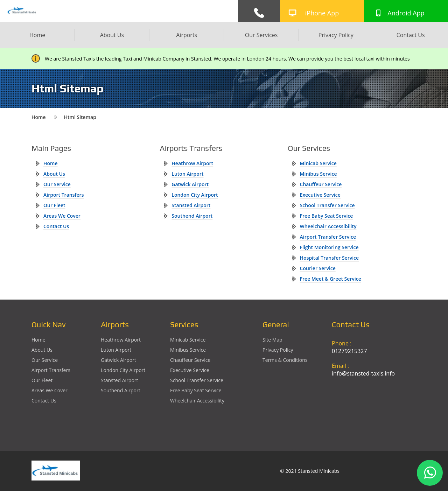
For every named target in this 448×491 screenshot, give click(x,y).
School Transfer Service (327, 205)
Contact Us (411, 35)
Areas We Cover (62, 216)
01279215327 (349, 351)
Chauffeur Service (321, 184)
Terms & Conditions (285, 360)
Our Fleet (54, 205)
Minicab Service (318, 163)
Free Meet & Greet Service (331, 279)
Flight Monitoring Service (329, 247)
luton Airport (187, 174)
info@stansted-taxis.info (363, 373)
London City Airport (195, 195)
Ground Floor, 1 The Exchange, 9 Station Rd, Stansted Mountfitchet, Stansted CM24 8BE (374, 407)
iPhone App (322, 13)
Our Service (57, 184)
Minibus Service (318, 174)
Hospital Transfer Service (330, 258)
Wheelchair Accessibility (328, 226)
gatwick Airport (190, 184)
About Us (112, 35)
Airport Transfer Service (328, 237)
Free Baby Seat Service (327, 216)
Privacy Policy (336, 35)
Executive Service (320, 195)
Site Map (272, 340)
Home (37, 35)
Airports (187, 35)
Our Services (261, 35)
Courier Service (318, 268)
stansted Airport (191, 205)
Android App (406, 13)
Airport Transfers (64, 195)
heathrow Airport (192, 163)
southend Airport (192, 216)
